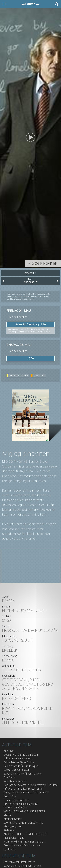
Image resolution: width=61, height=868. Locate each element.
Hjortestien (10, 849)
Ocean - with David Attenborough (21, 755)
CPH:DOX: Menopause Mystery (20, 804)
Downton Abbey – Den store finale (22, 845)
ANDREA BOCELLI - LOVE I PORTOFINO (25, 834)
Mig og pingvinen (13, 826)
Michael (8, 815)
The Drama (10, 777)
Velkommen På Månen (16, 808)
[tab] (30, 273)
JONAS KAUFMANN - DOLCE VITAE (23, 823)
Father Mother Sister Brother (19, 762)
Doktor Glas (10, 796)
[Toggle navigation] (4, 4)
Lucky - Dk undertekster (16, 770)
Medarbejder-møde (14, 838)
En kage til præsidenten (16, 800)
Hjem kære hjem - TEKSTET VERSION (24, 842)
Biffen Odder (31, 4)
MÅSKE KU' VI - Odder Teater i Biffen (23, 789)
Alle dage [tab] (30, 281)
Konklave (8, 751)
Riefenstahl (10, 830)
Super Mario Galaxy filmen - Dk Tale (23, 774)
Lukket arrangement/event (18, 758)
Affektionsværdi (12, 819)
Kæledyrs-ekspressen (15, 781)
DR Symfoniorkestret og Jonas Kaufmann (26, 793)
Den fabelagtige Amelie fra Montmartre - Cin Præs (31, 785)
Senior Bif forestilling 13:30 (31, 324)
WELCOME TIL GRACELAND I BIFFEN (24, 811)
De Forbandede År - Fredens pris (21, 766)
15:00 (31, 358)
